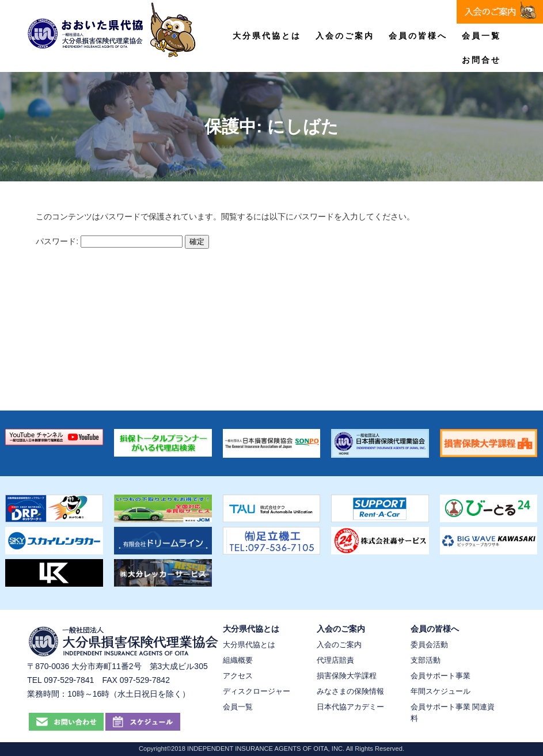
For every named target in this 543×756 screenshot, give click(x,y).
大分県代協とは (267, 36)
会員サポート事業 (441, 676)
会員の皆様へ (418, 36)
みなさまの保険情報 (350, 691)
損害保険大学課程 (347, 676)
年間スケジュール (441, 691)
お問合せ (481, 60)
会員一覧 (481, 36)
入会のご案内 (345, 36)
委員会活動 (429, 645)
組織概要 (238, 660)
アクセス (238, 676)
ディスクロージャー (257, 691)
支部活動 (426, 660)
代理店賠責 (335, 660)
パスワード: (109, 241)
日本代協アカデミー (350, 707)
